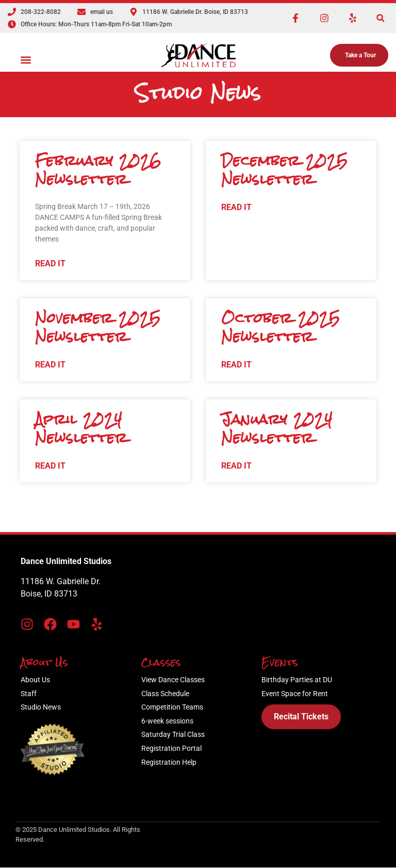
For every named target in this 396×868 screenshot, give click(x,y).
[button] (380, 18)
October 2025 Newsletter (281, 327)
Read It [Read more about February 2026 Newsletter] (50, 263)
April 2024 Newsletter (81, 428)
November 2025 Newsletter (98, 327)
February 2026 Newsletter (98, 170)
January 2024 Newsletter (277, 428)
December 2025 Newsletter (285, 170)
